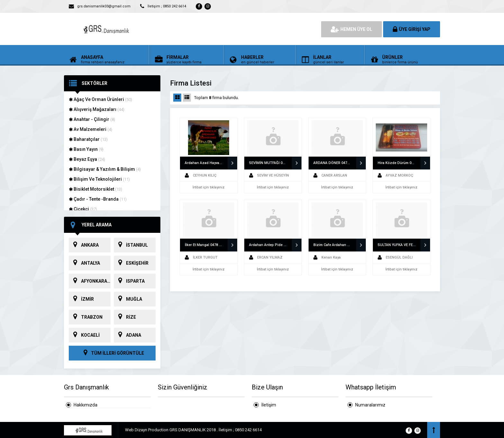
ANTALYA (84, 263)
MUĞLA (128, 299)
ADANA (127, 335)
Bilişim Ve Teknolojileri (99, 179)
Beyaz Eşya (87, 159)
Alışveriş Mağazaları (97, 109)
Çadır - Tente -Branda (98, 199)
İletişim (269, 405)
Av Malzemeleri (90, 129)
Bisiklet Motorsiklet (95, 189)
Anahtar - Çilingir (92, 119)
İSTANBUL (131, 245)
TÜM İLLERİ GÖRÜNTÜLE (112, 353)
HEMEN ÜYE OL (351, 29)
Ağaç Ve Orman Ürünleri (100, 99)
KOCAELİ (84, 335)
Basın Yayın (86, 149)
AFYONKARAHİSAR (90, 281)
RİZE (125, 317)
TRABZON (86, 317)
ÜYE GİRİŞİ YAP (412, 29)
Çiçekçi (83, 209)
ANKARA (84, 245)
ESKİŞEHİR (131, 263)
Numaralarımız (370, 405)
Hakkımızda (85, 405)
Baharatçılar (88, 139)
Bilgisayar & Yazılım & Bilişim (105, 169)
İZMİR (81, 299)
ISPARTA (129, 281)
